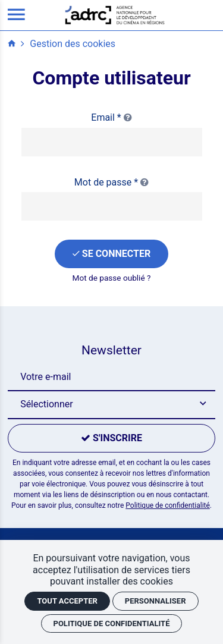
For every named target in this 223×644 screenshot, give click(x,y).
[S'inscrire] (111, 438)
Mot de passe (111, 182)
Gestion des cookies (73, 44)
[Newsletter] (111, 377)
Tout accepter (67, 601)
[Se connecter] (111, 254)
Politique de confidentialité (168, 505)
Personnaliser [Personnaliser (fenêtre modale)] (156, 601)
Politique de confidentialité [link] (112, 623)
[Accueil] (115, 15)
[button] (111, 405)
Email (111, 117)
